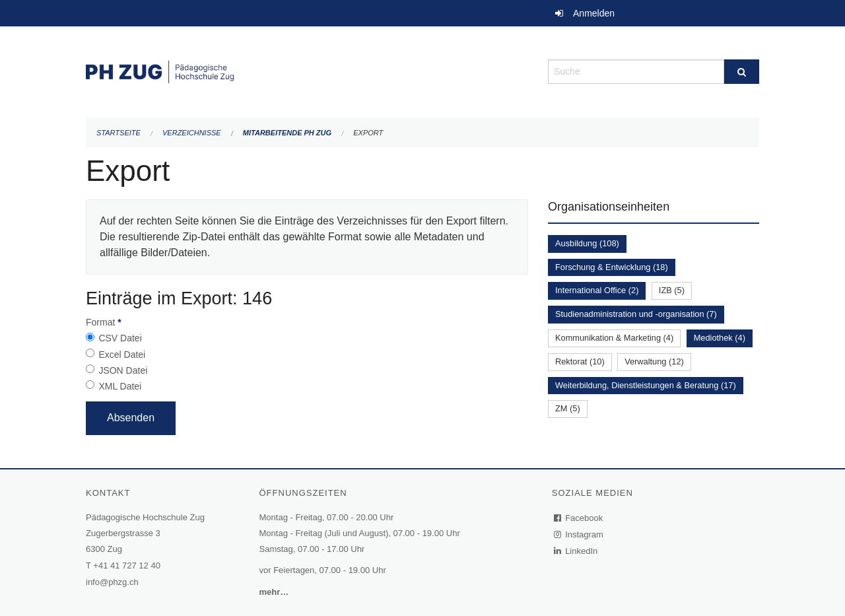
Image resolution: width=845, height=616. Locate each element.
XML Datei (120, 386)
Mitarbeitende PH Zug (287, 133)
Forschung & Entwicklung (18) (612, 267)
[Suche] (742, 72)
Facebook (579, 518)
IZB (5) (672, 290)
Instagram (579, 534)
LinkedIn (576, 551)
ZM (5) (568, 408)
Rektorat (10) (580, 361)
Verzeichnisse (192, 133)
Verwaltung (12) (654, 361)
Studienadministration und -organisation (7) (636, 314)
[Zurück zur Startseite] (307, 70)
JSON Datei (123, 370)
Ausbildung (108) (587, 243)
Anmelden (594, 13)
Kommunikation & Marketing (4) (614, 338)
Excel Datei (122, 355)
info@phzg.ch (112, 582)
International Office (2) (597, 290)
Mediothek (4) (720, 338)
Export (368, 133)
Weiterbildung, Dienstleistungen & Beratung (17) (646, 385)
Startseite (118, 133)
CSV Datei (120, 338)
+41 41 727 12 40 (127, 565)
